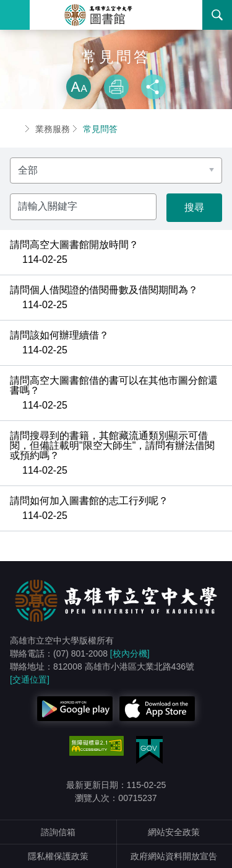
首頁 (15, 129)
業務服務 (53, 129)
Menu (15, 15)
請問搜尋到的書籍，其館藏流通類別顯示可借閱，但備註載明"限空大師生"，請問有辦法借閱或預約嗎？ (112, 446)
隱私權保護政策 (58, 856)
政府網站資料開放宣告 (174, 856)
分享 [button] (153, 87)
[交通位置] (30, 680)
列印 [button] (116, 87)
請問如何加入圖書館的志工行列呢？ (89, 501)
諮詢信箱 (58, 832)
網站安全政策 (174, 832)
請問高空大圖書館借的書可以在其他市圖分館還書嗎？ (114, 386)
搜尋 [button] (217, 15)
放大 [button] (79, 87)
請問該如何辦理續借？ (59, 335)
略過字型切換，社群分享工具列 (116, 62)
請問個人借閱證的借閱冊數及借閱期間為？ (104, 290)
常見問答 (100, 129)
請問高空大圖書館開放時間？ (74, 245)
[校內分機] (130, 653)
